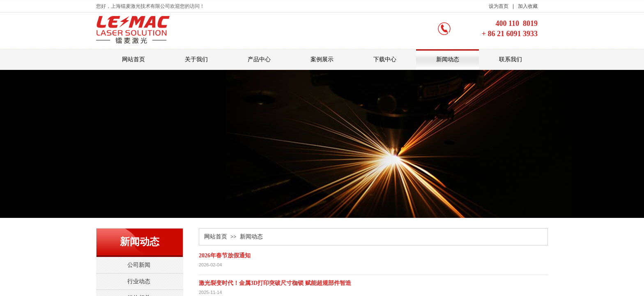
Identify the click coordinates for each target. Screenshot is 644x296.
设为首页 (499, 6)
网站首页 (216, 237)
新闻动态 (251, 237)
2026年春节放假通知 (225, 256)
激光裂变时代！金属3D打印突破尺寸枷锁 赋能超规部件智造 (275, 283)
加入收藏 (528, 6)
